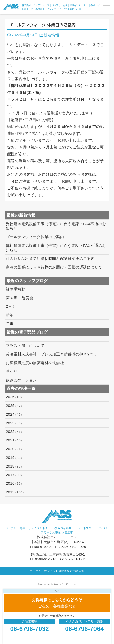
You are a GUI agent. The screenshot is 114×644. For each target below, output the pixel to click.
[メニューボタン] (107, 7)
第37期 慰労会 (20, 298)
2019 (14, 458)
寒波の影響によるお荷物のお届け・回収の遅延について (54, 267)
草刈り (12, 371)
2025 (14, 406)
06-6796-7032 (29, 629)
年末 (10, 324)
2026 (14, 397)
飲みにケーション (21, 380)
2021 (14, 440)
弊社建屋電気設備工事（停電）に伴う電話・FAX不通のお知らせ (56, 226)
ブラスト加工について (25, 346)
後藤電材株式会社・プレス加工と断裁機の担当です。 (52, 354)
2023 (14, 423)
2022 (14, 432)
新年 (10, 315)
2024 (14, 414)
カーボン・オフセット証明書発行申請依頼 (57, 571)
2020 (14, 449)
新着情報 (51, 35)
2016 (14, 483)
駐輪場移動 (15, 289)
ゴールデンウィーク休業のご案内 (35, 237)
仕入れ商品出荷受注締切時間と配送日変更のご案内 (50, 259)
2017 (14, 475)
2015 (15, 492)
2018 (14, 466)
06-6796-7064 (84, 629)
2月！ (11, 306)
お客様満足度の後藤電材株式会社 (35, 363)
